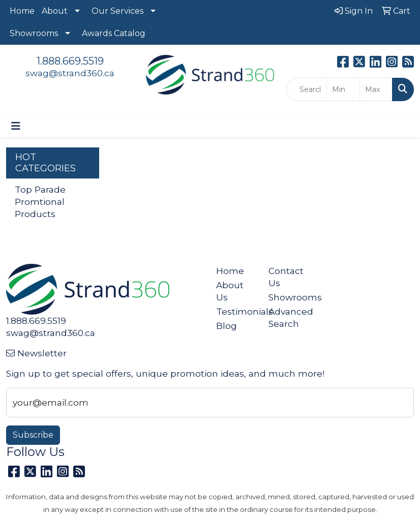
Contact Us (286, 277)
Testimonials (236, 311)
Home (22, 11)
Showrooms (34, 33)
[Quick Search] (307, 89)
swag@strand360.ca (70, 73)
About (55, 11)
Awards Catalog (114, 33)
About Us (230, 291)
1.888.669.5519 (70, 61)
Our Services (117, 11)
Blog (227, 326)
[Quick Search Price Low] (343, 89)
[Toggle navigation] (16, 126)
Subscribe (33, 435)
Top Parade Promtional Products (40, 202)
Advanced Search (289, 317)
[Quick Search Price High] (376, 89)
